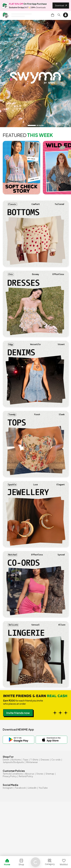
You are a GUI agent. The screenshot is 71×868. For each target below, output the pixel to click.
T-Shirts (34, 760)
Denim (6, 760)
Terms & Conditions (13, 774)
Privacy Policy (10, 776)
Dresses (45, 760)
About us (30, 774)
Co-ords (56, 760)
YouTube (43, 788)
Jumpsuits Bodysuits (13, 762)
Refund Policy (26, 776)
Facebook (20, 788)
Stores (40, 774)
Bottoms (16, 760)
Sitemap (50, 774)
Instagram (8, 788)
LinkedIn (32, 788)
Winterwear (32, 762)
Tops (26, 760)
